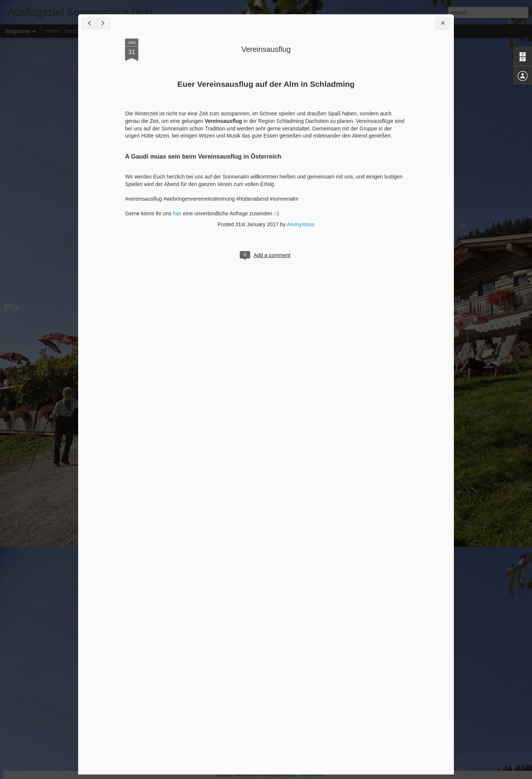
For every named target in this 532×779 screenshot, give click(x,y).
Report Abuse (312, 775)
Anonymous (301, 224)
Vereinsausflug (266, 49)
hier (177, 213)
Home (52, 31)
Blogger (289, 775)
